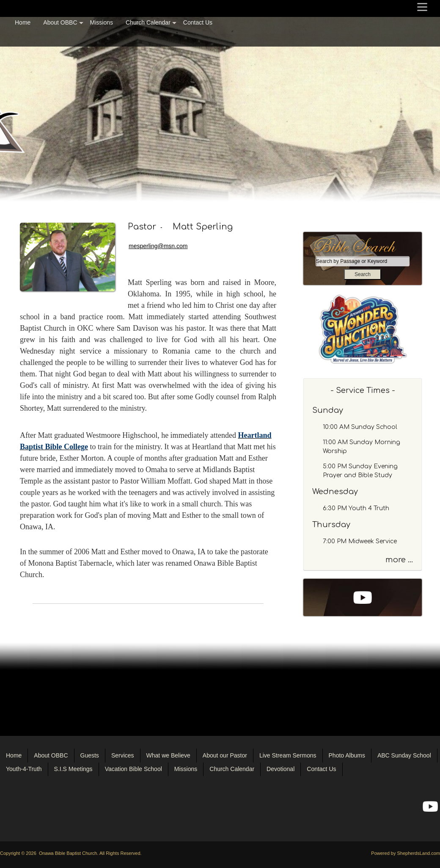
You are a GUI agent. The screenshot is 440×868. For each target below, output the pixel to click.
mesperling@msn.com (158, 246)
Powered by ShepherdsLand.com (406, 853)
